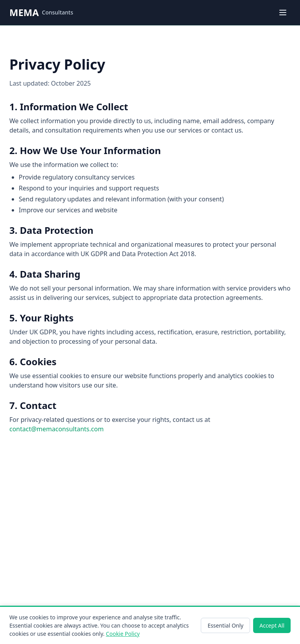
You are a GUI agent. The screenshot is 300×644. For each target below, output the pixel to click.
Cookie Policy (123, 634)
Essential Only (225, 625)
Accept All (272, 625)
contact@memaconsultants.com (56, 429)
